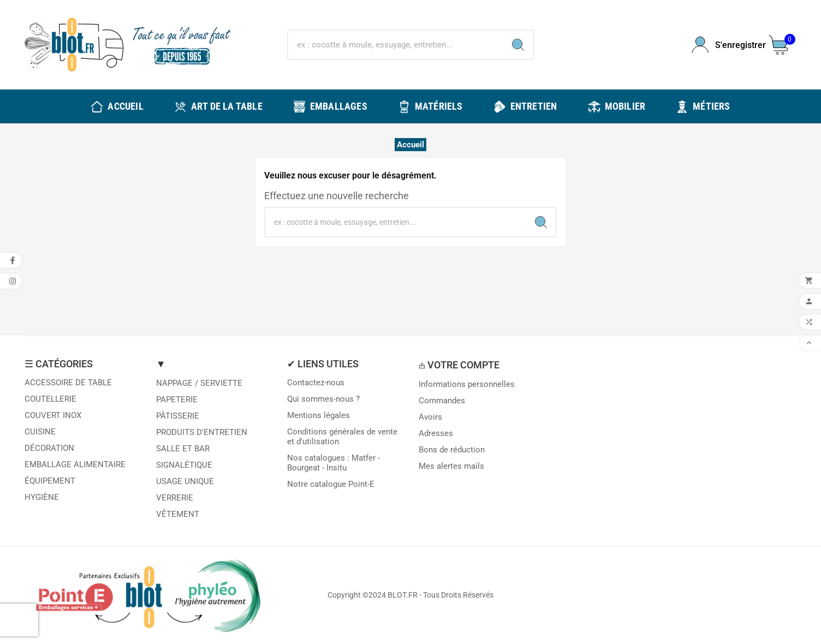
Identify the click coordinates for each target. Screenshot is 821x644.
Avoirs (430, 417)
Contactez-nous (316, 383)
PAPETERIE (177, 399)
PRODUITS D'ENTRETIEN (202, 432)
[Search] (518, 45)
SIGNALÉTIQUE (184, 465)
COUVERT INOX (53, 415)
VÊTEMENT (178, 514)
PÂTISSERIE (178, 416)
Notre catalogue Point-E (331, 484)
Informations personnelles (467, 384)
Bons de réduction (452, 450)
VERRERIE (175, 498)
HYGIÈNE (42, 497)
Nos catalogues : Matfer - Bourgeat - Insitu (334, 463)
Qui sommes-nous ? (323, 399)
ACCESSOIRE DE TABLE (68, 383)
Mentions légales (319, 415)
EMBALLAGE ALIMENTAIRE (75, 464)
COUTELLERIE (50, 399)
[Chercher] (395, 45)
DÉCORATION (49, 448)
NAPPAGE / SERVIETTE (199, 383)
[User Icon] (724, 45)
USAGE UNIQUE (185, 481)
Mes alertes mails (451, 466)
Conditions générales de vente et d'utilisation (342, 437)
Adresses (436, 433)
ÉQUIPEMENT (50, 481)
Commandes (442, 401)
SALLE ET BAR (183, 449)
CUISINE (40, 432)
